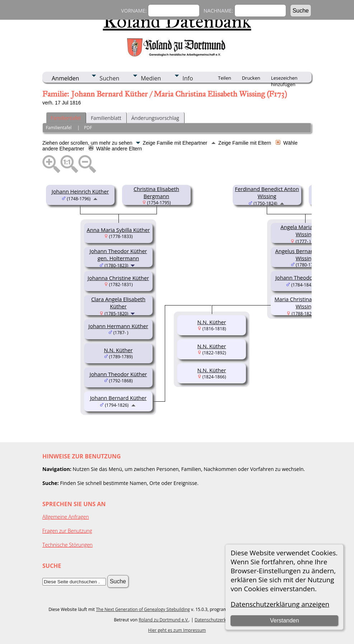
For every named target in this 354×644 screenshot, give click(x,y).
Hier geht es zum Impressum (177, 630)
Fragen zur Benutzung (67, 531)
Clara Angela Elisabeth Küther (118, 303)
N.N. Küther (118, 350)
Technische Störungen (67, 545)
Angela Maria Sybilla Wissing (305, 230)
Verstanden (285, 620)
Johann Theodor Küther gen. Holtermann (118, 255)
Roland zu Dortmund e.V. (164, 620)
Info (188, 78)
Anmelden (65, 78)
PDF (88, 128)
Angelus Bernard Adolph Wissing (305, 255)
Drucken (251, 78)
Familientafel (66, 118)
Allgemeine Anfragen (66, 517)
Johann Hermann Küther (118, 326)
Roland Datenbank (177, 21)
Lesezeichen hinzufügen (284, 79)
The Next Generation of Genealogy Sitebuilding (143, 609)
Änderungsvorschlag (155, 118)
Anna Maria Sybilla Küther (118, 230)
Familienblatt (106, 118)
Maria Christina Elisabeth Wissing (305, 303)
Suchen (109, 78)
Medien (151, 78)
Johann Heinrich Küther (80, 191)
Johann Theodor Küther (118, 374)
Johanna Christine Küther (118, 278)
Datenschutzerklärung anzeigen (280, 604)
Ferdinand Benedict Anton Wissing (267, 192)
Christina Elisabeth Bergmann (156, 192)
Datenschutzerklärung (217, 620)
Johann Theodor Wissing (305, 277)
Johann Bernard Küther (118, 398)
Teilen (224, 78)
